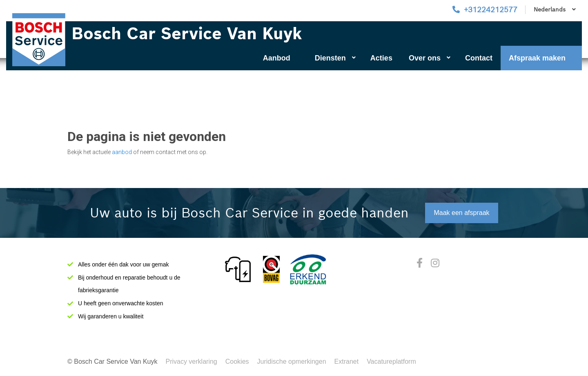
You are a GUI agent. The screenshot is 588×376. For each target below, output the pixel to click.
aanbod (122, 152)
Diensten (335, 58)
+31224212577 (491, 10)
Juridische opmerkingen (292, 361)
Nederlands (555, 9)
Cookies (237, 361)
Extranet (347, 361)
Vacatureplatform (391, 361)
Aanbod (277, 58)
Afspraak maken (537, 58)
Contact (479, 58)
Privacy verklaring (191, 361)
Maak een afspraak (461, 213)
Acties (381, 58)
